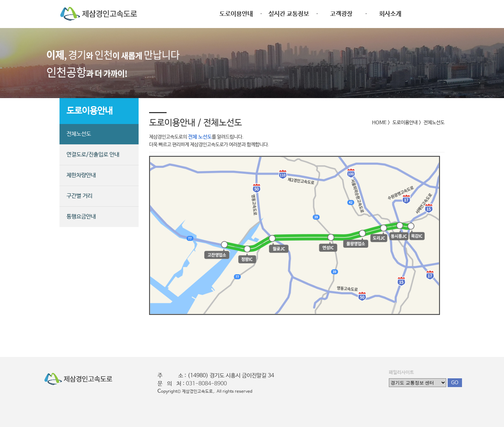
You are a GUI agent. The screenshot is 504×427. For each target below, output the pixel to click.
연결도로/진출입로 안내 (93, 155)
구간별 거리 (79, 196)
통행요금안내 (81, 217)
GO (455, 383)
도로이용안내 (236, 14)
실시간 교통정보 (289, 14)
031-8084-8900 (206, 384)
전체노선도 (79, 134)
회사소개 (390, 14)
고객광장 (341, 14)
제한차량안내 (81, 175)
